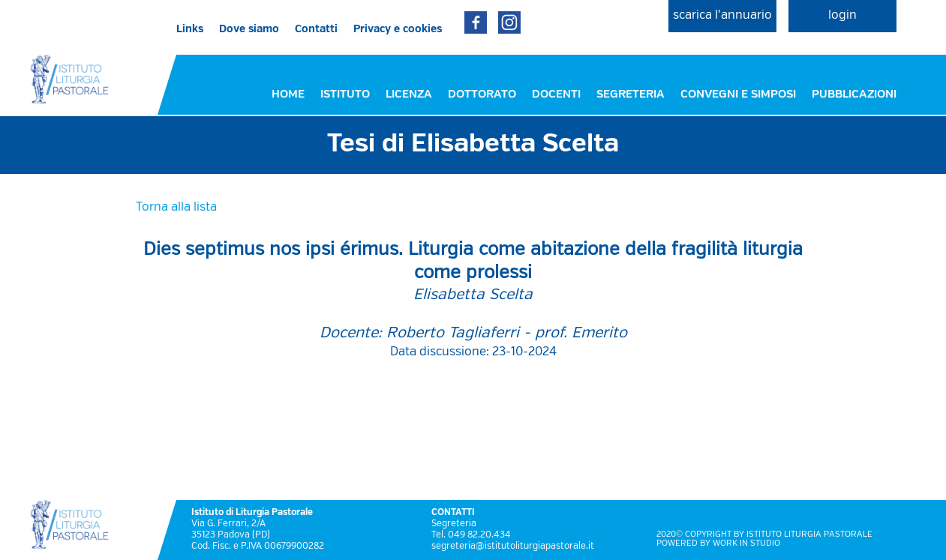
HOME (288, 94)
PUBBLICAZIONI (854, 94)
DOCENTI (556, 94)
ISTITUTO (345, 94)
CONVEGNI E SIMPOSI (738, 94)
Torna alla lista (176, 208)
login (842, 16)
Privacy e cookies (398, 29)
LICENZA (409, 94)
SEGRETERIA (631, 94)
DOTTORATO (482, 94)
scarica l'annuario (722, 16)
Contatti (316, 29)
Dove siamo (249, 29)
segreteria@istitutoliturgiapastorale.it (513, 547)
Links (190, 29)
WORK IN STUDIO (746, 543)
